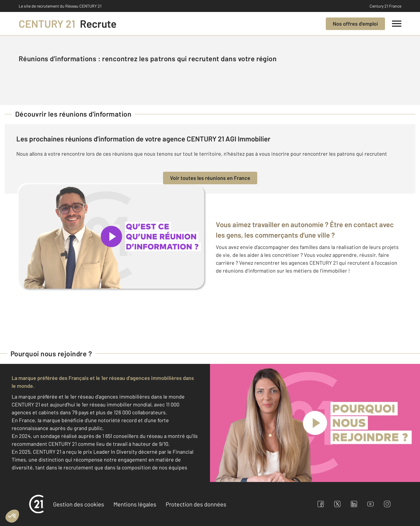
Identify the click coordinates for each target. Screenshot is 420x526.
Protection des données (196, 504)
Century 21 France (385, 6)
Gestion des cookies (79, 504)
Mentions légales (135, 504)
